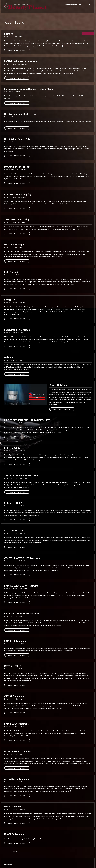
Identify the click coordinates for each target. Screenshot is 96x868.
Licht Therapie (12, 272)
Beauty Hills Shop (58, 385)
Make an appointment (17, 50)
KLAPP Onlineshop (14, 834)
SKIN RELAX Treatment (16, 724)
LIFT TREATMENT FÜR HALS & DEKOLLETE (27, 420)
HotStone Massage (14, 244)
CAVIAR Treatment (14, 696)
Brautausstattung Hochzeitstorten (22, 114)
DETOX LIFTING (13, 666)
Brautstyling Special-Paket (18, 167)
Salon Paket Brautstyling (17, 219)
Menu (88, 4)
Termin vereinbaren (73, 4)
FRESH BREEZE (12, 448)
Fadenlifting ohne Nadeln (17, 330)
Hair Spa (9, 34)
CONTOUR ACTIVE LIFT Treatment (23, 558)
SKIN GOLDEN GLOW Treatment (21, 586)
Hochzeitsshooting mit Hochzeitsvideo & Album (29, 89)
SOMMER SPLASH (14, 531)
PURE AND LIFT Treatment (18, 751)
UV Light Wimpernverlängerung (21, 61)
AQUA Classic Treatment (17, 779)
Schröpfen (10, 300)
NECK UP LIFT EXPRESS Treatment (22, 613)
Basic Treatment (13, 807)
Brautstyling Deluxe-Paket (18, 139)
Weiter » (15, 852)
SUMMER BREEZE (14, 503)
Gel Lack (9, 357)
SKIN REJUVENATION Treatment (22, 475)
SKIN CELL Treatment (15, 641)
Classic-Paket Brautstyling (18, 194)
